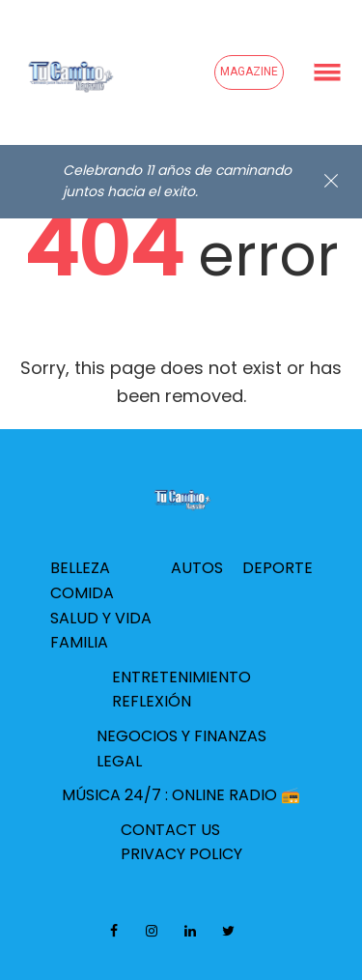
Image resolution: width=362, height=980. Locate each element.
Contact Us (170, 830)
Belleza (80, 568)
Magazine (249, 72)
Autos (197, 568)
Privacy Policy (181, 854)
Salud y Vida (101, 618)
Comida (82, 593)
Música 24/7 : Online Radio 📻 (181, 795)
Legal (119, 761)
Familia (79, 642)
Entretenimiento (181, 677)
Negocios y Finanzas (181, 736)
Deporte (278, 568)
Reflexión (152, 701)
